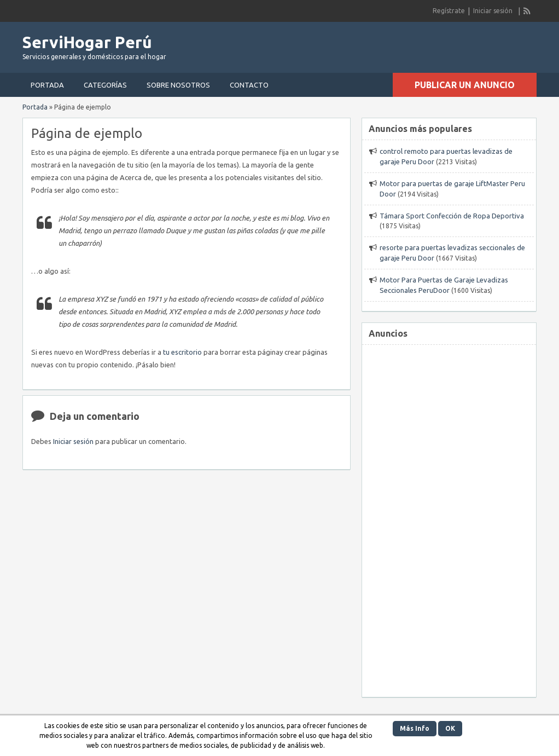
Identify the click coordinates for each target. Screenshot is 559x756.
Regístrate (449, 11)
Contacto (249, 85)
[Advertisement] (449, 515)
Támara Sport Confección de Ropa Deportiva (452, 216)
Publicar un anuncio (465, 85)
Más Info (415, 728)
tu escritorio (182, 352)
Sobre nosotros (178, 85)
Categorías (105, 85)
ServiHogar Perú (87, 42)
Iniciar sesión (493, 11)
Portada (47, 85)
